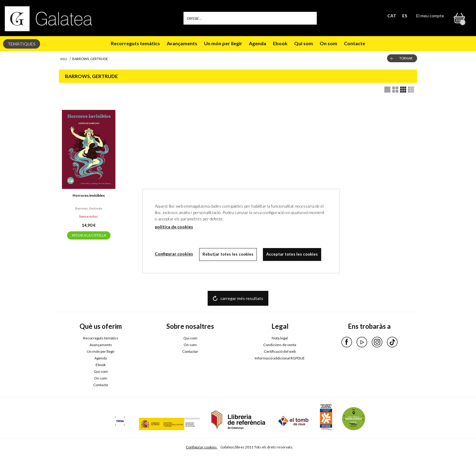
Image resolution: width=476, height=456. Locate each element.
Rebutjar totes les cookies (228, 254)
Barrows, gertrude (89, 208)
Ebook (280, 43)
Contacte (355, 43)
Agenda (258, 43)
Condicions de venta (280, 345)
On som (328, 43)
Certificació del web (280, 351)
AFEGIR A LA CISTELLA (89, 235)
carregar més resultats (242, 298)
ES (405, 16)
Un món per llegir (223, 43)
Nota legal (280, 338)
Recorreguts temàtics (135, 43)
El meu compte (430, 16)
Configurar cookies (202, 447)
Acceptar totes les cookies (292, 254)
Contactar (190, 351)
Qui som (304, 43)
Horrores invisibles (89, 195)
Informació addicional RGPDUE (280, 358)
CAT (392, 16)
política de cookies (174, 227)
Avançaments (182, 43)
